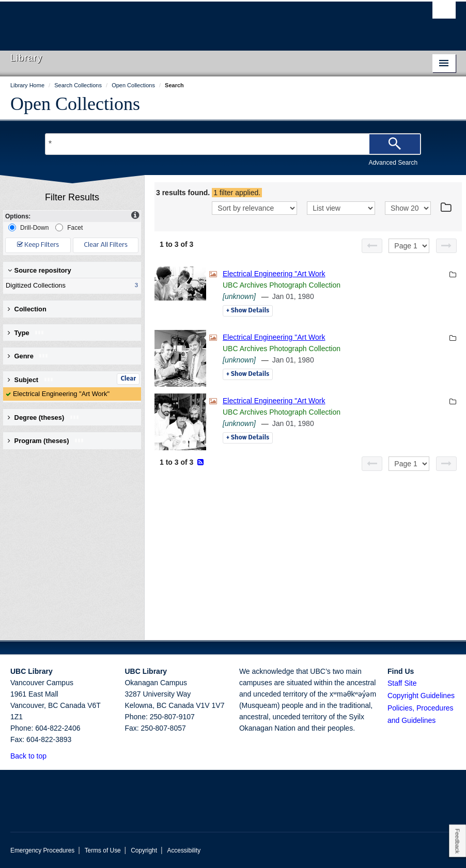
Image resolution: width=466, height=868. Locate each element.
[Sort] (254, 208)
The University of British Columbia (200, 21)
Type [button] (26, 333)
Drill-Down (28, 227)
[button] (52, 756)
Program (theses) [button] (46, 441)
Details (248, 311)
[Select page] (409, 246)
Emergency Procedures (42, 850)
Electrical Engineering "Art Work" (61, 394)
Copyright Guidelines (421, 696)
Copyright (144, 850)
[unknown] (239, 296)
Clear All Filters (106, 245)
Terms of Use (103, 850)
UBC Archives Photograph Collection (282, 285)
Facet (69, 227)
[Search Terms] (233, 144)
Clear (128, 379)
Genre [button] (28, 356)
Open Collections (75, 104)
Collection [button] (27, 309)
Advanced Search (393, 163)
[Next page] (446, 246)
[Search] (395, 144)
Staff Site (402, 683)
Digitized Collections (70, 286)
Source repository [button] (40, 270)
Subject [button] (31, 380)
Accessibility (184, 850)
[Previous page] (372, 246)
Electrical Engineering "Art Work (274, 274)
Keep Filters (38, 245)
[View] (341, 208)
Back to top (33, 756)
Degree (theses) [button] (44, 417)
